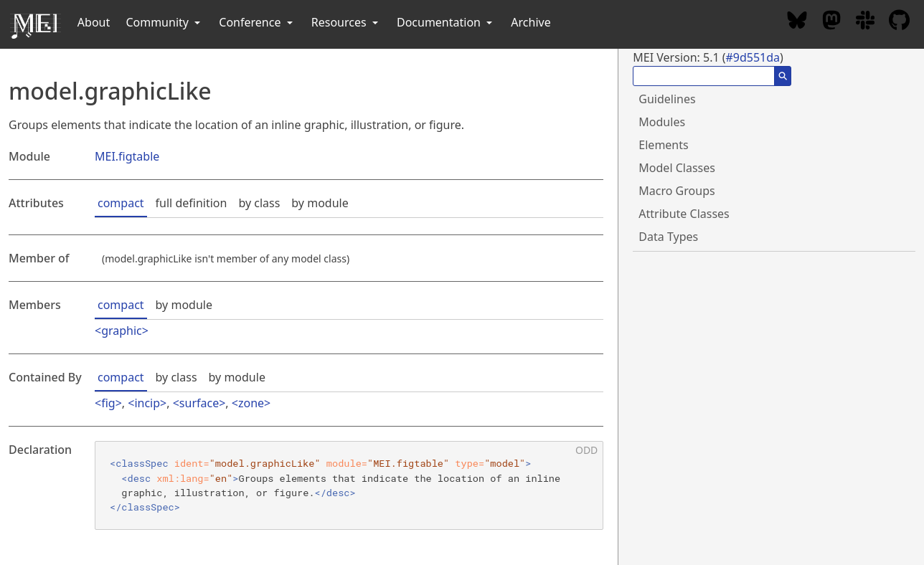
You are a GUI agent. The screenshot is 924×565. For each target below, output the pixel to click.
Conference (257, 22)
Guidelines (667, 99)
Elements (663, 145)
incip (147, 403)
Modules (662, 122)
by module (320, 203)
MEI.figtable (127, 156)
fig (108, 403)
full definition (192, 203)
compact (121, 203)
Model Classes (677, 168)
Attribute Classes (684, 214)
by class (259, 203)
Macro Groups (676, 191)
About (94, 22)
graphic (122, 331)
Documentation (446, 22)
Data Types (668, 237)
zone (251, 403)
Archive (531, 22)
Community (164, 22)
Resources (346, 22)
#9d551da (753, 57)
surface (199, 403)
